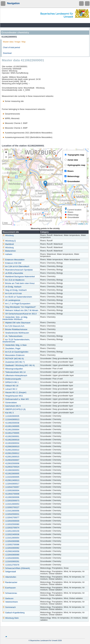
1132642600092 (11, 548)
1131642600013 (11, 419)
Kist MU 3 (8, 413)
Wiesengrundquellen (13, 369)
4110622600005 (11, 474)
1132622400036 (11, 534)
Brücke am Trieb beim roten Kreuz (19, 283)
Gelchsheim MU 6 (12, 406)
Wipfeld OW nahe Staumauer (16, 323)
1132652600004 (11, 490)
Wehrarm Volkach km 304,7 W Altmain (20, 310)
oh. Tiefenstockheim (12, 336)
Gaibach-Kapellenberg (13, 613)
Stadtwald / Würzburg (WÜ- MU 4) (19, 365)
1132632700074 (11, 528)
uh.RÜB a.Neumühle (13, 273)
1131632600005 (11, 477)
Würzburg (8, 235)
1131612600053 (11, 504)
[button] (45, 184)
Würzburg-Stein (11, 618)
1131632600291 (11, 561)
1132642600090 (11, 555)
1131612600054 (11, 538)
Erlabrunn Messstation (13, 260)
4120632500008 (11, 463)
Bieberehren (9, 251)
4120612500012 (11, 453)
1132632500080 (11, 524)
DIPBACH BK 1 (11, 382)
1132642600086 (11, 541)
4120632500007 (11, 460)
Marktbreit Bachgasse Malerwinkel (19, 277)
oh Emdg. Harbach (12, 287)
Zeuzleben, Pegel (11, 349)
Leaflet (81, 224)
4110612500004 (11, 430)
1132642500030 (11, 521)
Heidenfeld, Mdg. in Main (15, 345)
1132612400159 (11, 531)
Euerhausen (9, 588)
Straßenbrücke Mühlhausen (16, 333)
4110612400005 (11, 426)
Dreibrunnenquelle (12, 379)
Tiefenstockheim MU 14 (14, 372)
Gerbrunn (8, 599)
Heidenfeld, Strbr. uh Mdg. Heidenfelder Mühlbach (15, 318)
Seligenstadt (9, 572)
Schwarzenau (10, 593)
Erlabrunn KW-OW (12, 263)
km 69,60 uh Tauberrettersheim (17, 297)
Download (7, 53)
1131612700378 (11, 565)
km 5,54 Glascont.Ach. (14, 326)
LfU (86, 224)
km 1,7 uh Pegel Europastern (16, 304)
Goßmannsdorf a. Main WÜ (16, 399)
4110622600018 (11, 440)
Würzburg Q (9, 241)
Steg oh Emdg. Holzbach (15, 290)
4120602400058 (11, 551)
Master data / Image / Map (14, 42)
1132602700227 (11, 507)
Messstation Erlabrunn (13, 355)
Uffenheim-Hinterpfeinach (15, 376)
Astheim (7, 254)
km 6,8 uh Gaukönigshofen (15, 352)
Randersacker (10, 582)
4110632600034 (11, 443)
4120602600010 (11, 447)
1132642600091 (11, 558)
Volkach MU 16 (10, 386)
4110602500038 (11, 423)
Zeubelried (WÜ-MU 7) (14, 362)
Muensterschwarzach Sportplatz (18, 270)
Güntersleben (10, 403)
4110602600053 (11, 470)
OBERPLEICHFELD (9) (14, 409)
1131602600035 (11, 416)
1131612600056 (11, 511)
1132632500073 (11, 501)
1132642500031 (11, 514)
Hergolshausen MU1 (13, 396)
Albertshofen (9, 577)
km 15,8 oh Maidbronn (13, 280)
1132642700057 (11, 487)
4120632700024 (11, 467)
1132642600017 (11, 484)
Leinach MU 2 (10, 389)
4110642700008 (11, 494)
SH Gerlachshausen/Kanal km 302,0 (20, 314)
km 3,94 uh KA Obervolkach (16, 266)
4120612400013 (11, 480)
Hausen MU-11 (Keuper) (14, 392)
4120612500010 (11, 450)
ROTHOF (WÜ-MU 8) (13, 359)
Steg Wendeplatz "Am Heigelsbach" (19, 307)
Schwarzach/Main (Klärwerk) (16, 568)
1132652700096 (11, 545)
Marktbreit (8, 244)
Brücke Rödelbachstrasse (15, 329)
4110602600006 (11, 497)
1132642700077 (11, 518)
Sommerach (9, 607)
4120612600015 (11, 457)
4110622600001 (11, 436)
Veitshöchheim (10, 602)
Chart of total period (11, 47)
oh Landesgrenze (11, 300)
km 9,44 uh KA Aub (12, 293)
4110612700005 (11, 433)
